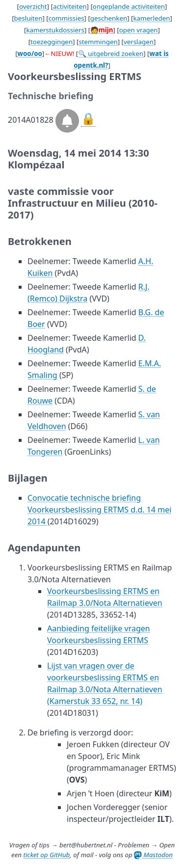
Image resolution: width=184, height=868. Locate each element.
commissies (66, 18)
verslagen (139, 42)
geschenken (109, 18)
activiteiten (70, 6)
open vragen (139, 30)
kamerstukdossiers (55, 30)
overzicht (33, 6)
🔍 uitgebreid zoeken (111, 54)
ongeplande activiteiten (129, 6)
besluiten (28, 18)
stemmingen (98, 42)
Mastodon (153, 855)
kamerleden (151, 18)
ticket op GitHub (46, 855)
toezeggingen (52, 42)
